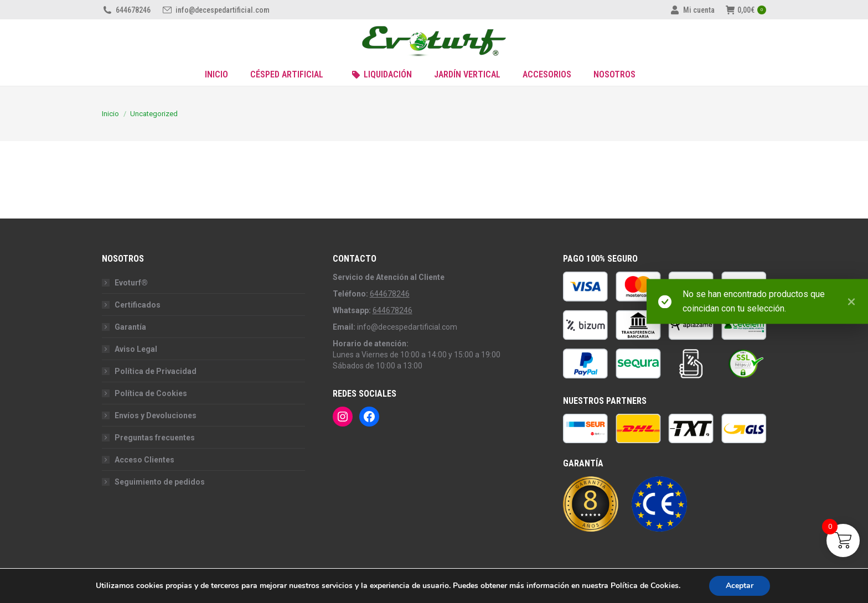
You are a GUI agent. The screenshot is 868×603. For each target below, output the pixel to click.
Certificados (138, 305)
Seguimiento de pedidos (160, 482)
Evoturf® (131, 283)
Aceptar (740, 586)
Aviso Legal (136, 349)
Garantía (130, 327)
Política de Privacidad (156, 371)
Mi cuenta (692, 10)
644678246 (126, 10)
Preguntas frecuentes (155, 438)
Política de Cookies (151, 393)
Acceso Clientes (144, 460)
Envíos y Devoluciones (156, 415)
